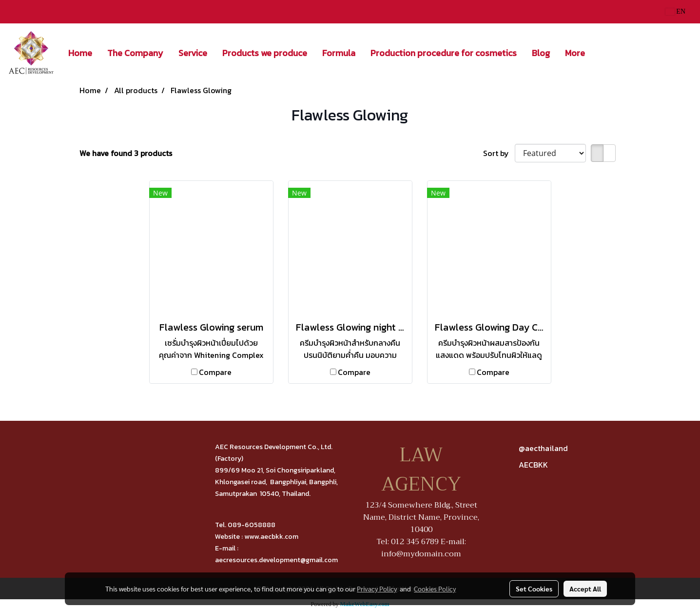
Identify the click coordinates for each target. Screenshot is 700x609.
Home (80, 53)
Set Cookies (534, 589)
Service (193, 53)
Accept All (585, 589)
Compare (215, 372)
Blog (541, 53)
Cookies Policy (435, 589)
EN (675, 11)
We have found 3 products (126, 153)
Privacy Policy (377, 589)
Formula (339, 53)
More (575, 53)
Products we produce (265, 53)
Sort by (499, 153)
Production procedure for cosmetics (444, 53)
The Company (135, 53)
